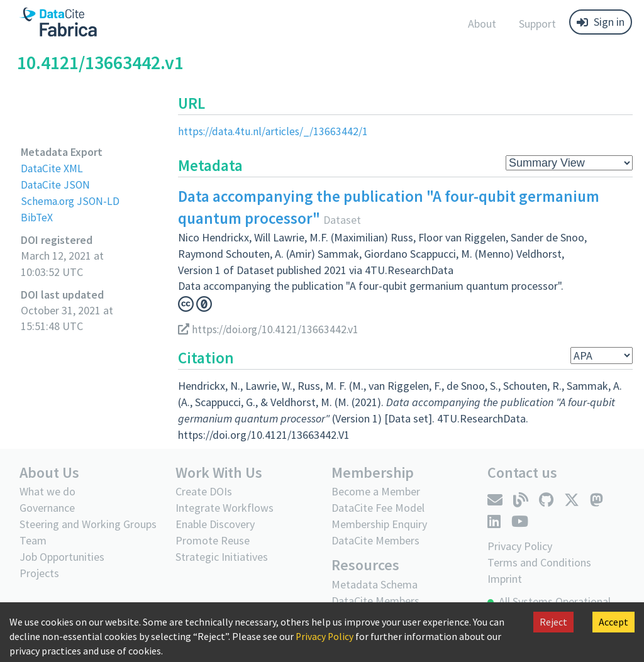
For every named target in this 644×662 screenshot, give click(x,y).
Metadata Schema (375, 583)
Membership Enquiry (379, 523)
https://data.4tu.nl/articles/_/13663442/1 (275, 131)
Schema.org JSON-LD (71, 200)
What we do (47, 491)
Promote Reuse (213, 540)
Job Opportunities (62, 556)
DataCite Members (375, 540)
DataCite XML (53, 168)
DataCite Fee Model (378, 507)
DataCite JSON (56, 184)
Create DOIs (204, 491)
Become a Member (376, 491)
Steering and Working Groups (88, 523)
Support (537, 24)
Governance (47, 507)
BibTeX (37, 217)
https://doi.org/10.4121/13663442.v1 (270, 328)
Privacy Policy (325, 636)
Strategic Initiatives (222, 556)
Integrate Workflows (225, 507)
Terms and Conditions (539, 562)
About (482, 24)
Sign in (601, 22)
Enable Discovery (215, 523)
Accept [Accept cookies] (613, 622)
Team (33, 540)
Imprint (505, 578)
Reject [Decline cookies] (553, 622)
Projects (39, 572)
